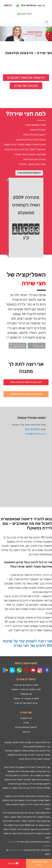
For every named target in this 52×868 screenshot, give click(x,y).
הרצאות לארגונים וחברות (26, 727)
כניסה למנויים (25, 14)
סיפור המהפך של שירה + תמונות (26, 689)
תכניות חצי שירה (26, 86)
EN (6, 5)
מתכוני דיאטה (24, 780)
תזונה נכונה (9, 767)
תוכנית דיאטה (28, 821)
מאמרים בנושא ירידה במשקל (26, 698)
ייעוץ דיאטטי (13, 825)
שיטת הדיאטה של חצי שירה (26, 685)
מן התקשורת (26, 694)
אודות (26, 723)
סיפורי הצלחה (34, 813)
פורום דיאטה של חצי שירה (26, 703)
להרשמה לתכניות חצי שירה (29, 173)
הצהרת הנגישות (17, 850)
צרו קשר (26, 732)
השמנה (16, 751)
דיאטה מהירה (12, 775)
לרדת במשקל (24, 767)
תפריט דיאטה (36, 771)
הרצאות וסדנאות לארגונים (26, 78)
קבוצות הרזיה (23, 829)
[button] (4, 34)
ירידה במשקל (25, 804)
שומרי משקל (16, 817)
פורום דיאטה (36, 796)
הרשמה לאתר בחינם (39, 863)
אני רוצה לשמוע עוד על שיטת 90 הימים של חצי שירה (27, 643)
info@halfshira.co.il (36, 434)
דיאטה (40, 759)
